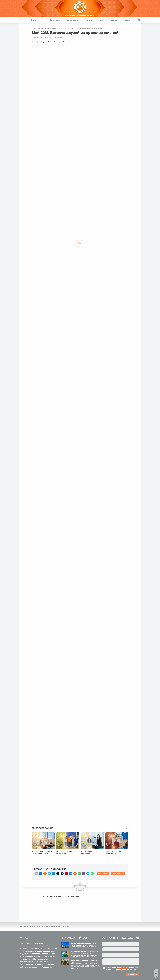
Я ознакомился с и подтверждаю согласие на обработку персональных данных (122, 969)
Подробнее (47, 967)
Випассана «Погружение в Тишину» (84, 952)
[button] (123, 829)
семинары (31, 956)
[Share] (59, 37)
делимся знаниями (47, 951)
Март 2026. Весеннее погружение (64, 852)
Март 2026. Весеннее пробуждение (113, 852)
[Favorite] (37, 37)
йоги (45, 962)
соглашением (123, 968)
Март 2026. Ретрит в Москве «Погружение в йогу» (42, 852)
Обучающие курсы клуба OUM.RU (83, 943)
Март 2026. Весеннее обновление (89, 852)
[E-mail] (48, 37)
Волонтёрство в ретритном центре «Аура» (84, 961)
